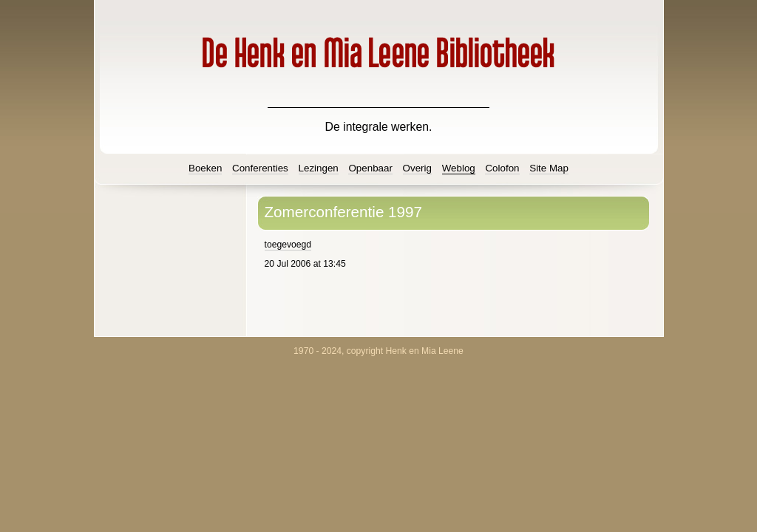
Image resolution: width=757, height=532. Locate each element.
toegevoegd (288, 245)
